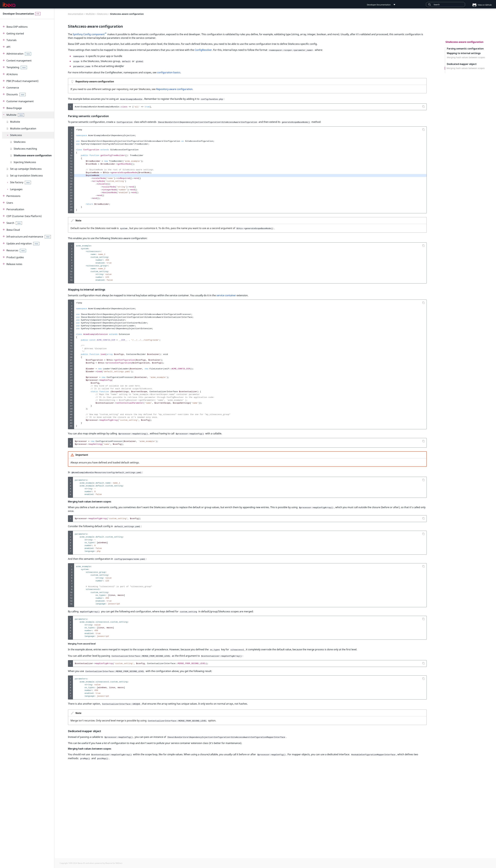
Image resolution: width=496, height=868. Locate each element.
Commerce (13, 88)
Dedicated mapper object (462, 64)
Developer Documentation (18, 14)
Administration (19, 54)
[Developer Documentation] (9, 5)
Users (10, 203)
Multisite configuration (23, 129)
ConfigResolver (203, 50)
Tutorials (11, 40)
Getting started (15, 34)
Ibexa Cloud (13, 230)
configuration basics (169, 72)
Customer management (20, 101)
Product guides (15, 257)
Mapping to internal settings (464, 53)
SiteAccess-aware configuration (33, 155)
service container (226, 294)
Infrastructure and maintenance (29, 237)
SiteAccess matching (25, 149)
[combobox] (445, 5)
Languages (16, 189)
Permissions (13, 196)
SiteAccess (16, 135)
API (8, 47)
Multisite (15, 115)
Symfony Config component (89, 34)
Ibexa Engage (14, 108)
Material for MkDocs (114, 863)
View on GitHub (481, 5)
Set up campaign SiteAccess (26, 169)
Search (14, 223)
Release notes (14, 264)
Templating (17, 67)
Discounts (16, 94)
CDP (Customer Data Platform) (24, 216)
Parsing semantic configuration (465, 48)
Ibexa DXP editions (17, 27)
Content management (19, 61)
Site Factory (21, 182)
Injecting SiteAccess (25, 162)
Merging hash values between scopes (466, 57)
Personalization (15, 209)
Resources (16, 250)
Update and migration (23, 244)
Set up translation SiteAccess (26, 176)
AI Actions (12, 74)
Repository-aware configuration (174, 88)
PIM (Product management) (22, 81)
